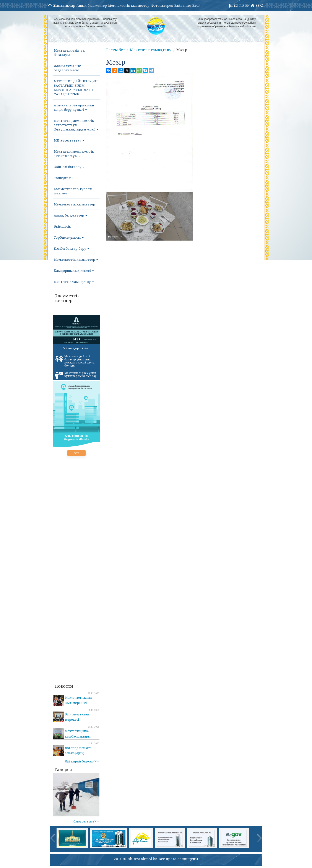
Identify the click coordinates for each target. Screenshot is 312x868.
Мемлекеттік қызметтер (129, 5)
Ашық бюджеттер (92, 5)
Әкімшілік (62, 226)
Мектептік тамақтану (74, 282)
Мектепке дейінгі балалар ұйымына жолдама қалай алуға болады (75, 361)
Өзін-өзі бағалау (69, 167)
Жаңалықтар (64, 5)
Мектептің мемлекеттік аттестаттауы (74, 153)
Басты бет (116, 50)
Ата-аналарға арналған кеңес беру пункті (74, 107)
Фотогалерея (162, 5)
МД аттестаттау (69, 140)
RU (242, 5)
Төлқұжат (64, 178)
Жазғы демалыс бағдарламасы (67, 68)
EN (247, 5)
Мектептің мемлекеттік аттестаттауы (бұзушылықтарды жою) (76, 125)
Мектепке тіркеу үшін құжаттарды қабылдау (76, 375)
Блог (196, 5)
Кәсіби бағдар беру (71, 248)
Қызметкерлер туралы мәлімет (73, 191)
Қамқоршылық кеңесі (74, 270)
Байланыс (183, 5)
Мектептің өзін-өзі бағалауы (70, 52)
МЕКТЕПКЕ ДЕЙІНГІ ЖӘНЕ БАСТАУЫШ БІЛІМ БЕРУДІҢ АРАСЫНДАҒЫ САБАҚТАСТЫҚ (76, 88)
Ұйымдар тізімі (76, 348)
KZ (236, 5)
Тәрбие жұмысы (69, 237)
